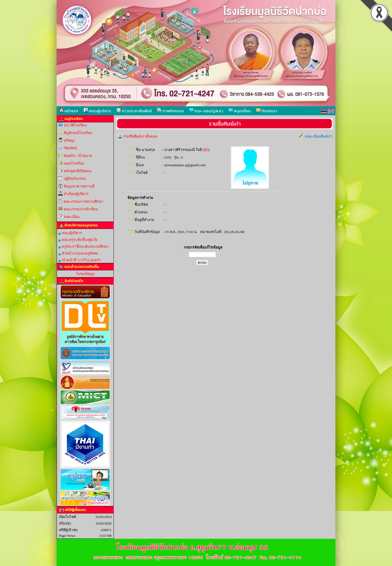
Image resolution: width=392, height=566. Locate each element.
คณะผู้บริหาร (97, 111)
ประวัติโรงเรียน (75, 125)
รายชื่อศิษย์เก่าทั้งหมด (140, 136)
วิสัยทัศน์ (70, 148)
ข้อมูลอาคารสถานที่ (79, 186)
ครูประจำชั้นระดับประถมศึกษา (83, 247)
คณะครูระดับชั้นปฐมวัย (78, 240)
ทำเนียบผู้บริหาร (76, 194)
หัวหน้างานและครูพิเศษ (78, 253)
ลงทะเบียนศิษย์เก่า (319, 136)
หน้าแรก (69, 111)
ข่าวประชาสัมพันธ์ (134, 111)
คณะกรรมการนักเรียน (81, 209)
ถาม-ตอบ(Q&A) (206, 111)
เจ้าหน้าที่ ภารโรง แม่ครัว (79, 260)
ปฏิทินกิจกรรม (75, 179)
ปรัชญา (69, 140)
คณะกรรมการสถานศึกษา (83, 202)
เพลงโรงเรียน (74, 163)
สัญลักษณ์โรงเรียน (78, 133)
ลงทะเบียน (72, 217)
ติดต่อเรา (267, 111)
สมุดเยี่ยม (240, 111)
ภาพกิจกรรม (170, 111)
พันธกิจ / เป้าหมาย (78, 156)
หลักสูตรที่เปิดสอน (78, 171)
